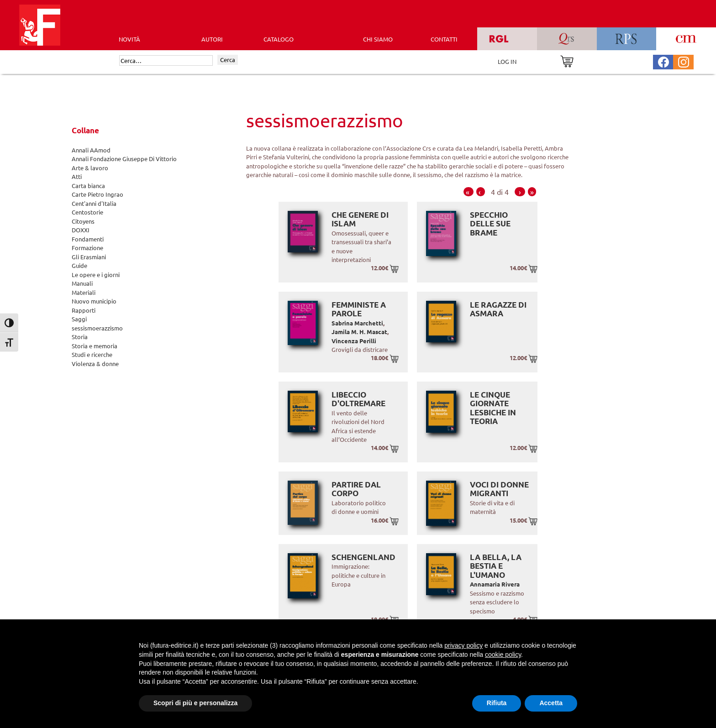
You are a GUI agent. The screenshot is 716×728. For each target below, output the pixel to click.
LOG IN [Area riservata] (507, 61)
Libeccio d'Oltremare (358, 399)
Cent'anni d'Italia (94, 203)
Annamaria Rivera (495, 584)
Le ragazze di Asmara (498, 309)
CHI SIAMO (378, 39)
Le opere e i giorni (96, 275)
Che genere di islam (360, 219)
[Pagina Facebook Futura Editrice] (663, 61)
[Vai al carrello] (567, 60)
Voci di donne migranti (499, 489)
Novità (129, 39)
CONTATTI (444, 39)
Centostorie (87, 212)
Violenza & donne (95, 364)
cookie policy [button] (503, 655)
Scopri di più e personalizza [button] (195, 703)
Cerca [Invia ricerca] (228, 60)
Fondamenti (88, 239)
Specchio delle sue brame (490, 224)
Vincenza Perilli (354, 341)
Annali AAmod (91, 150)
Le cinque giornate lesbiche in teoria (493, 408)
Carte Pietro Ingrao (97, 194)
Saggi (79, 319)
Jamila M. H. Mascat (359, 332)
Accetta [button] (551, 703)
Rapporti (84, 310)
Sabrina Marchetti (357, 323)
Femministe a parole (359, 309)
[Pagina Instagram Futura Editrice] (684, 61)
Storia (80, 337)
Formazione (87, 248)
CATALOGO (279, 39)
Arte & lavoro (90, 168)
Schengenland (363, 557)
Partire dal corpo (356, 489)
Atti (77, 176)
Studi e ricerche (92, 354)
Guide (79, 265)
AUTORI (212, 39)
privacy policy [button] (463, 645)
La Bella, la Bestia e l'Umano (496, 566)
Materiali (84, 292)
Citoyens (83, 221)
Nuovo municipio (94, 301)
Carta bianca (88, 186)
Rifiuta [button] (497, 703)
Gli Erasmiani (89, 257)
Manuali (82, 283)
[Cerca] (166, 61)
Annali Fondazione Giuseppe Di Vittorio (124, 159)
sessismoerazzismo (97, 328)
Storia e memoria (95, 346)
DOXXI (81, 230)
